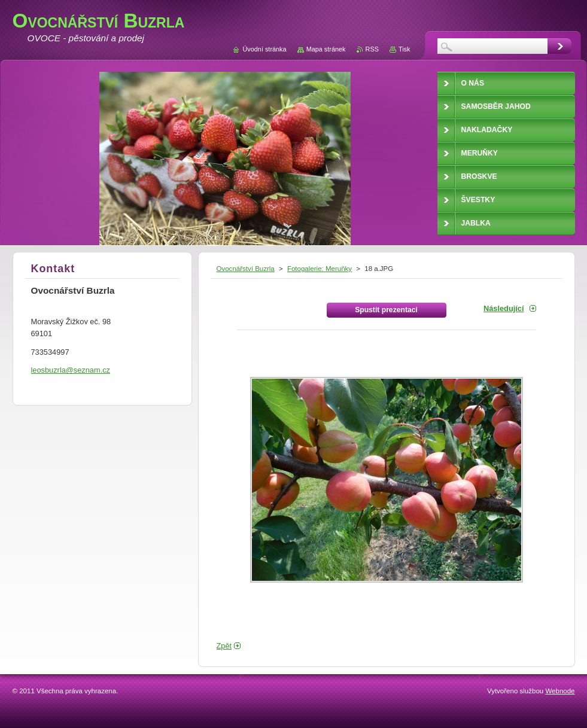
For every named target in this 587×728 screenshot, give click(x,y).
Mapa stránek (326, 49)
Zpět (224, 646)
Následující (504, 308)
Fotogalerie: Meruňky (320, 269)
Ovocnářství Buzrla (246, 269)
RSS (372, 49)
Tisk (404, 49)
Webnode (560, 691)
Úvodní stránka (264, 49)
